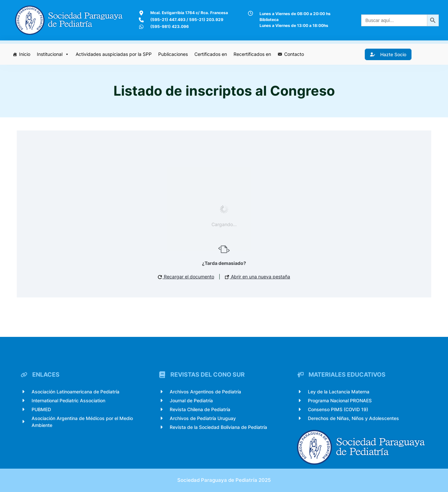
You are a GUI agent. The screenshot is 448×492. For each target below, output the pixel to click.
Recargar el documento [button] (186, 277)
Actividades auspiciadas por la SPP (114, 54)
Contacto (294, 54)
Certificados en (211, 54)
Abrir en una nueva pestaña (258, 277)
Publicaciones (173, 54)
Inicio (25, 54)
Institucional (53, 54)
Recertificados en (252, 54)
